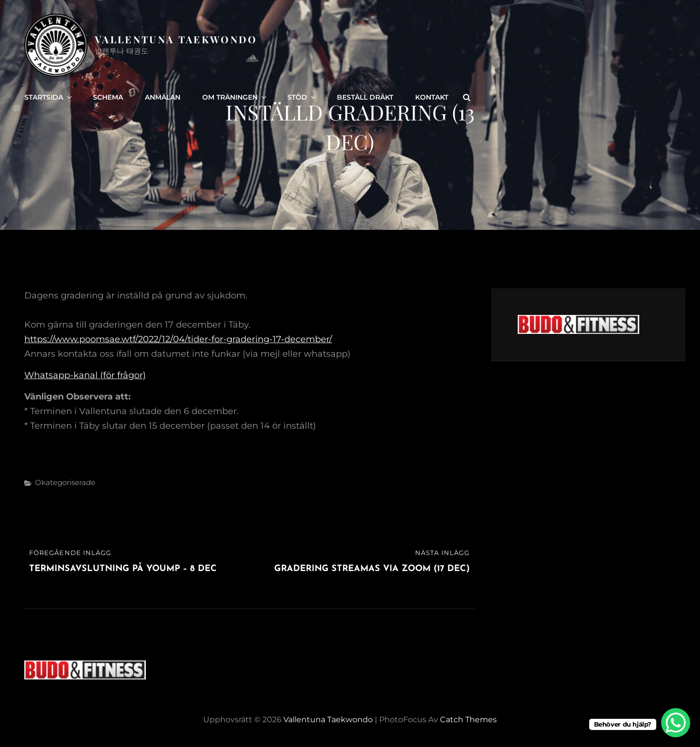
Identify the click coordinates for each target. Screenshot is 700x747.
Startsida (49, 97)
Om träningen (235, 97)
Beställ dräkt (365, 97)
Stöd (302, 97)
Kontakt (432, 97)
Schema (108, 97)
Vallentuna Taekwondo (176, 39)
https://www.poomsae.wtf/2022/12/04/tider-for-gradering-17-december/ (178, 339)
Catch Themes (468, 720)
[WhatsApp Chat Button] (676, 723)
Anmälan (163, 97)
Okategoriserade (65, 482)
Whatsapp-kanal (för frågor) (85, 375)
